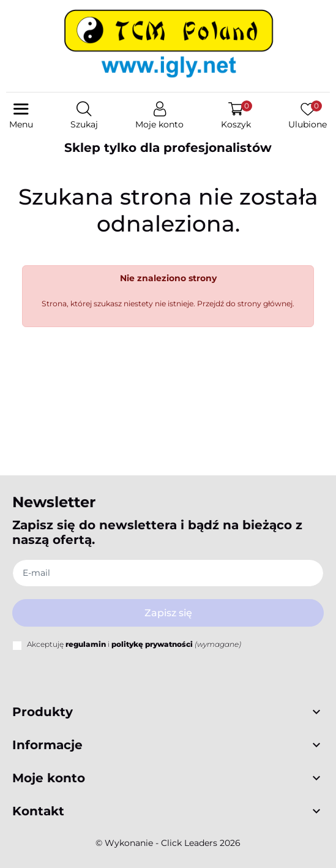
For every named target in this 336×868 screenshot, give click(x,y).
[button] (84, 117)
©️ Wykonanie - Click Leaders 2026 (168, 843)
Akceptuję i (134, 644)
